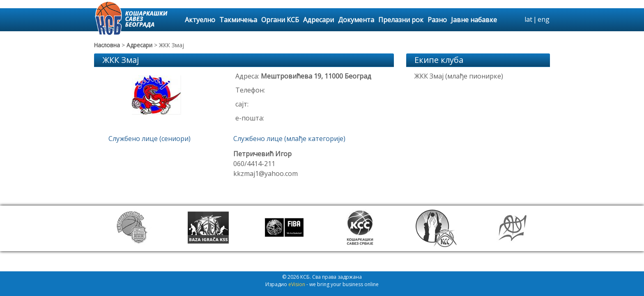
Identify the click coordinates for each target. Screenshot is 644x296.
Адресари (319, 20)
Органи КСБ (280, 20)
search (517, 20)
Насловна (107, 45)
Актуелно (200, 20)
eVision (297, 289)
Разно (437, 20)
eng (544, 19)
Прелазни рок (401, 20)
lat (528, 19)
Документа (356, 20)
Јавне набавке (474, 20)
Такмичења (238, 20)
